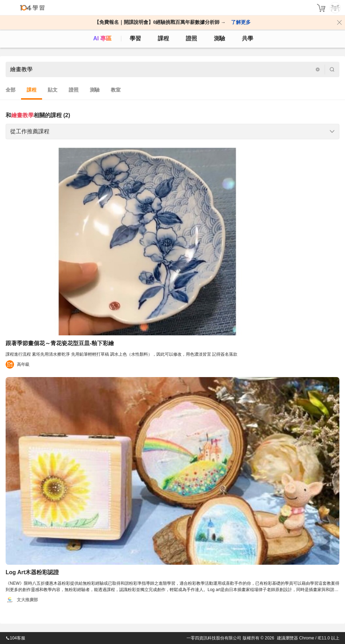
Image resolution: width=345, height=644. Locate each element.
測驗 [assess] (219, 38)
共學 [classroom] (248, 38)
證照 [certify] (191, 38)
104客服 (15, 638)
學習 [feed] (135, 38)
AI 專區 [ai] (102, 38)
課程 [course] (163, 38)
